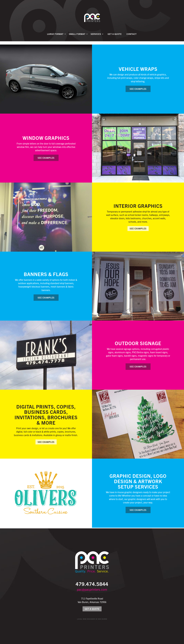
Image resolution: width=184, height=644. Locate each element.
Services (96, 37)
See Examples (138, 89)
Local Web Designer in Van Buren (92, 619)
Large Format (55, 37)
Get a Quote (115, 37)
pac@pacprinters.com (92, 589)
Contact (132, 37)
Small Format (77, 37)
